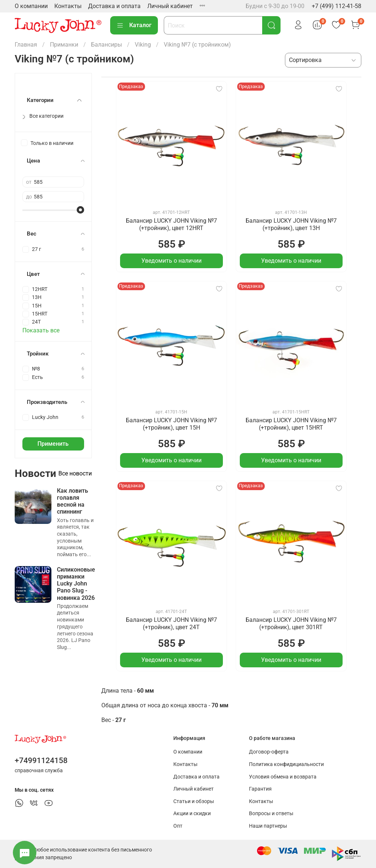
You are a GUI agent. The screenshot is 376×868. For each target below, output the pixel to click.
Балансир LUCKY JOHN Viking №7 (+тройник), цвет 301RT (291, 623)
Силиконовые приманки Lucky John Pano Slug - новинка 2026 (76, 584)
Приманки (64, 45)
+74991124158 (41, 761)
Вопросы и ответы (271, 814)
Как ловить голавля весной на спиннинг (73, 501)
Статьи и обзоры (194, 801)
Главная (26, 45)
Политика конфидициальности (286, 764)
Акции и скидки (192, 814)
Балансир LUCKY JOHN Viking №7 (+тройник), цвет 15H (171, 424)
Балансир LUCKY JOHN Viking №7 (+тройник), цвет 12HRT (171, 224)
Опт (178, 826)
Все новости (75, 473)
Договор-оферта (269, 752)
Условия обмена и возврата (283, 777)
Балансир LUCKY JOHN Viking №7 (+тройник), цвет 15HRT (291, 424)
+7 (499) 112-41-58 (337, 6)
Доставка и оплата (114, 6)
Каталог (134, 25)
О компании (31, 6)
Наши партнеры (268, 826)
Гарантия (260, 789)
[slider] (80, 210)
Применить (53, 444)
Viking (143, 45)
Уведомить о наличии (171, 261)
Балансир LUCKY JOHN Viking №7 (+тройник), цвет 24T (171, 623)
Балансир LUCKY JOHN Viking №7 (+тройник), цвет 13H (291, 224)
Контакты (68, 6)
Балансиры (106, 45)
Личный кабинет (170, 6)
